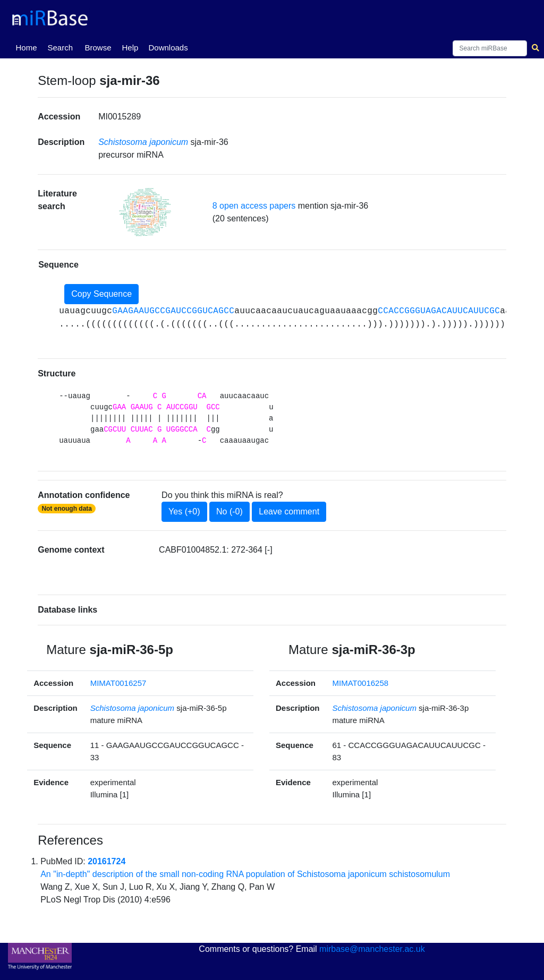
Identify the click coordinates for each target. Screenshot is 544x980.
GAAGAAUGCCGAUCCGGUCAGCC (173, 311)
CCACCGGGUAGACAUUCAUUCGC (439, 311)
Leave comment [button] (289, 512)
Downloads (168, 48)
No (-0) (229, 512)
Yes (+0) (184, 512)
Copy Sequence (101, 294)
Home (28, 47)
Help (130, 48)
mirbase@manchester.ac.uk (372, 949)
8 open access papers (254, 206)
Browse (98, 48)
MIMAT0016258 (361, 683)
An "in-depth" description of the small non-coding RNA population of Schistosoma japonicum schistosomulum (245, 874)
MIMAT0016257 (118, 683)
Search (60, 48)
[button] (145, 212)
